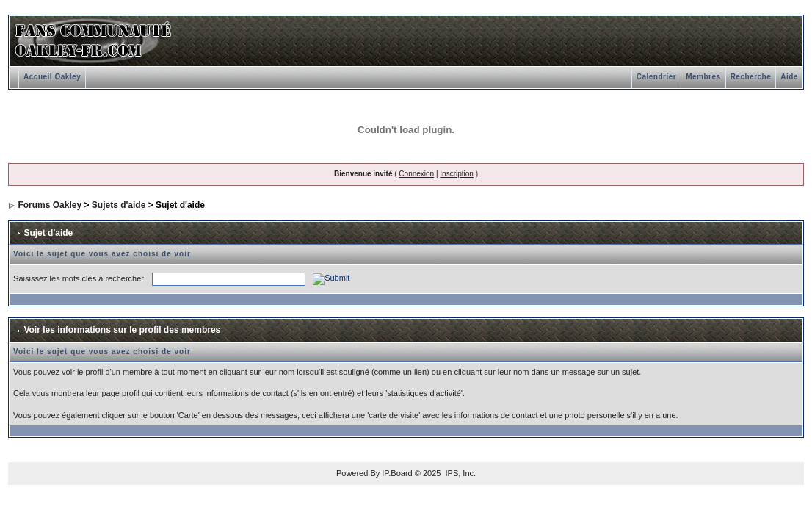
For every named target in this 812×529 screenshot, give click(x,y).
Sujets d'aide (119, 205)
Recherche (751, 77)
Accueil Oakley (52, 77)
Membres (703, 77)
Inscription (457, 174)
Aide (789, 77)
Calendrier (656, 77)
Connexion (416, 174)
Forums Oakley (50, 205)
